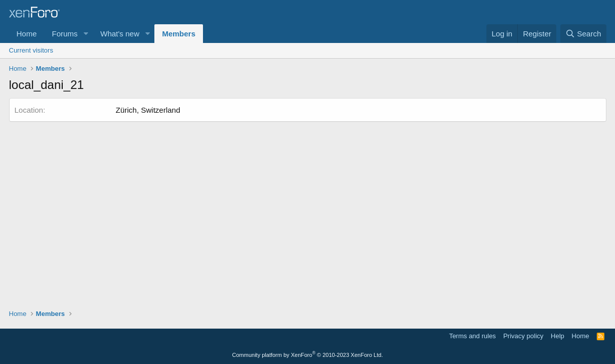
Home (27, 34)
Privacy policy (523, 336)
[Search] (583, 34)
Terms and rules (472, 336)
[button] (86, 34)
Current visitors (31, 50)
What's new (120, 34)
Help (558, 336)
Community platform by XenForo (308, 355)
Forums (65, 34)
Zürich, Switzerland (148, 110)
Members (179, 34)
